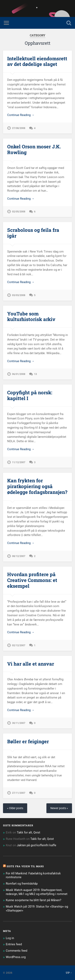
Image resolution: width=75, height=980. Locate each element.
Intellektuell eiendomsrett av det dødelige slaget (37, 61)
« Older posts (15, 808)
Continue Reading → (21, 115)
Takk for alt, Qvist (28, 832)
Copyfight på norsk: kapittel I (30, 395)
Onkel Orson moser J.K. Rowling (34, 149)
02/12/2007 (19, 645)
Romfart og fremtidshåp (22, 884)
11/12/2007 (19, 462)
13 (35, 374)
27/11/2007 (19, 793)
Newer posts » (59, 808)
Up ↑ (69, 973)
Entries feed (14, 944)
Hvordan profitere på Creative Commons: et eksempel (32, 580)
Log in (10, 938)
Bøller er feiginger (28, 741)
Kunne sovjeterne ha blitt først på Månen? (33, 900)
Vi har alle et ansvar (31, 664)
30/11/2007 (19, 723)
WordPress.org (16, 957)
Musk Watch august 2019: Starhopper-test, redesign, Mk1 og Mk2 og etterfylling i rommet (37, 892)
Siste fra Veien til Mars (25, 866)
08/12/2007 (19, 556)
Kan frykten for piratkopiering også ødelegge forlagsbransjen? (37, 486)
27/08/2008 (19, 128)
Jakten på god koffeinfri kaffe (36, 845)
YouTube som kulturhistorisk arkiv (31, 317)
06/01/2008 (19, 374)
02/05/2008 (19, 212)
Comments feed (16, 951)
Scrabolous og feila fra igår (33, 233)
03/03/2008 (19, 295)
